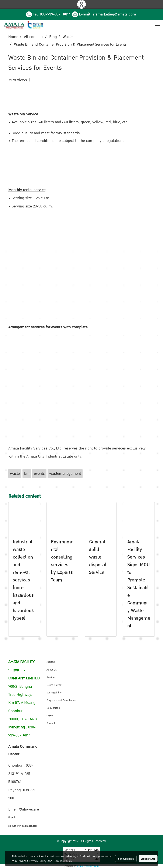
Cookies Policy (63, 861)
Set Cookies (126, 858)
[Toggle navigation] (157, 26)
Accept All (148, 858)
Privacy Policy (38, 861)
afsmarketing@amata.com (114, 14)
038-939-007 (51, 14)
